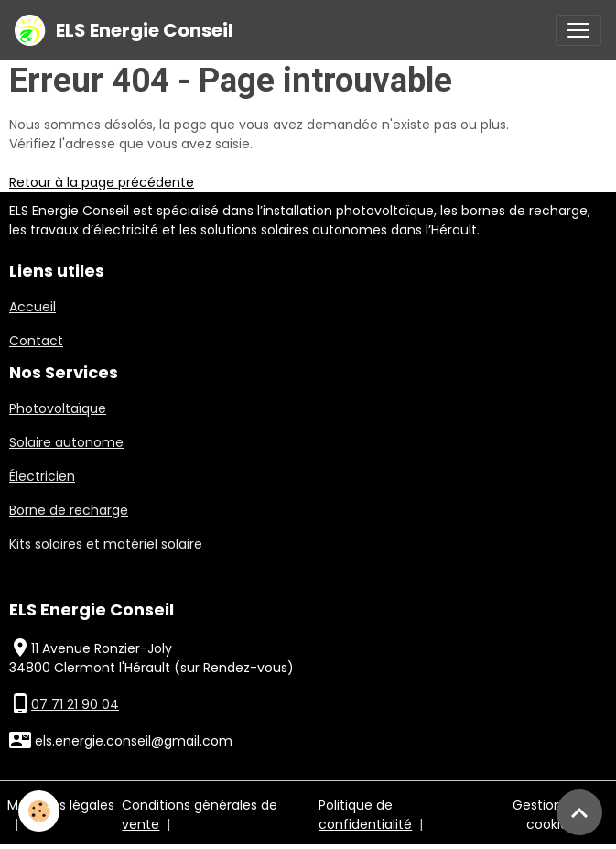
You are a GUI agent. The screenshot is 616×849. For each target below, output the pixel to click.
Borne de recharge (69, 510)
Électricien (42, 476)
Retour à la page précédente (102, 182)
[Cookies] (39, 811)
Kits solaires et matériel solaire (106, 544)
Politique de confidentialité (365, 815)
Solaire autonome (66, 442)
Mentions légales (61, 805)
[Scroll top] (579, 812)
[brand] (124, 30)
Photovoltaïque (58, 408)
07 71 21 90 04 (75, 704)
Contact (36, 341)
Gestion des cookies (551, 815)
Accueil (32, 307)
